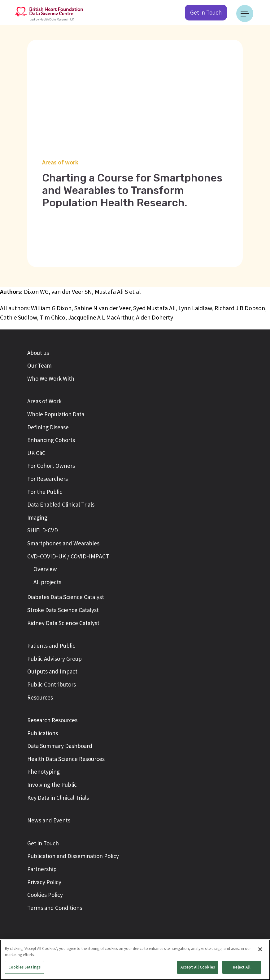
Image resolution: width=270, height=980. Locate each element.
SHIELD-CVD (43, 530)
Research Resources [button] (52, 720)
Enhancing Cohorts (51, 440)
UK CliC (36, 453)
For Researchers (48, 479)
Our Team (39, 365)
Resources (40, 697)
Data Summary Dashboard (60, 746)
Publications (43, 733)
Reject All (242, 967)
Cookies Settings (24, 967)
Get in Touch (206, 12)
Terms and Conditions (55, 908)
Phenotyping (44, 772)
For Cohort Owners (51, 466)
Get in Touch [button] (43, 843)
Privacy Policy (44, 882)
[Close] (260, 949)
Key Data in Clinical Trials (58, 798)
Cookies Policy (45, 895)
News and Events (49, 820)
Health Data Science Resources (66, 759)
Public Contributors (52, 684)
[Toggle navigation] (245, 13)
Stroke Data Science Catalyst (63, 610)
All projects (47, 582)
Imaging (37, 517)
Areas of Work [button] (44, 401)
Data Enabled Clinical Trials (61, 504)
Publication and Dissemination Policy (73, 856)
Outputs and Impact (52, 671)
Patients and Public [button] (51, 646)
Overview (45, 569)
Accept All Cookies (198, 967)
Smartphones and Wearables (63, 543)
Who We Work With (51, 378)
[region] (135, 960)
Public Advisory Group (54, 659)
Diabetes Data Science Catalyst (66, 597)
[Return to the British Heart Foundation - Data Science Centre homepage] (49, 13)
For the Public (45, 492)
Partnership (42, 869)
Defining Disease (48, 427)
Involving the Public (52, 785)
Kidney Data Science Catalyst (63, 623)
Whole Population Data (56, 414)
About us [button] (38, 353)
